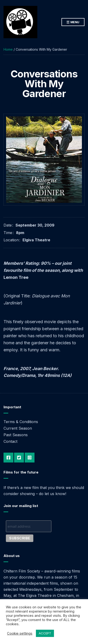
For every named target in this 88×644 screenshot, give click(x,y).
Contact (10, 441)
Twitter (19, 458)
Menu (73, 22)
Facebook (8, 458)
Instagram (30, 458)
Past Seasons (16, 435)
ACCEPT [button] (45, 633)
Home (8, 49)
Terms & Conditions (21, 422)
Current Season (18, 428)
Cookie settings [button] (20, 633)
